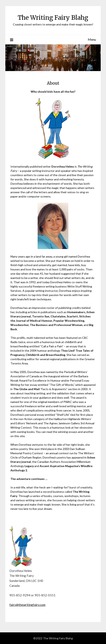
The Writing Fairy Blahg (53, 18)
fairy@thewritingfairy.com (27, 605)
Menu (92, 39)
